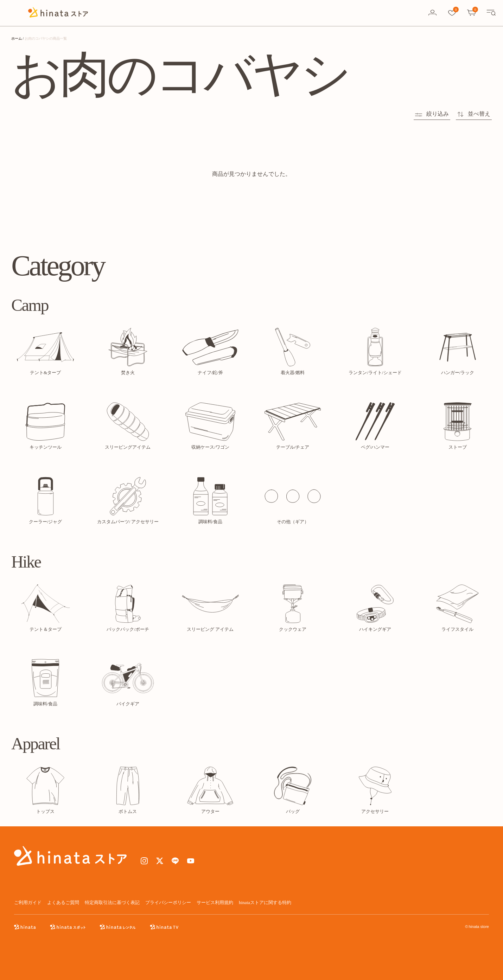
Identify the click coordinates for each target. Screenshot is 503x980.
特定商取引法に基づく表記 (112, 902)
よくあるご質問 (63, 902)
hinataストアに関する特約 (265, 902)
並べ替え (474, 114)
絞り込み (432, 114)
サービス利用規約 (215, 902)
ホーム (17, 39)
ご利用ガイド (28, 902)
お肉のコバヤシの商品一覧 (46, 39)
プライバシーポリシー (168, 902)
